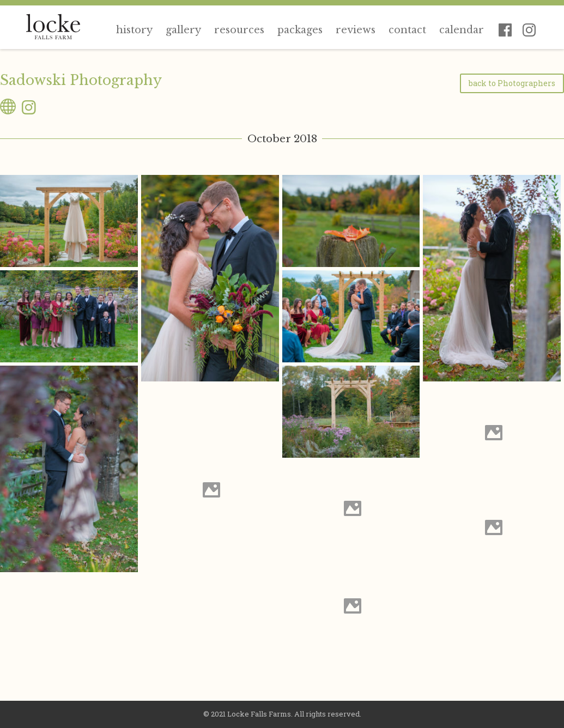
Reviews (356, 30)
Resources (239, 30)
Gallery (183, 30)
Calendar (462, 30)
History (134, 30)
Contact (407, 30)
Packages (300, 30)
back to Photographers (512, 83)
